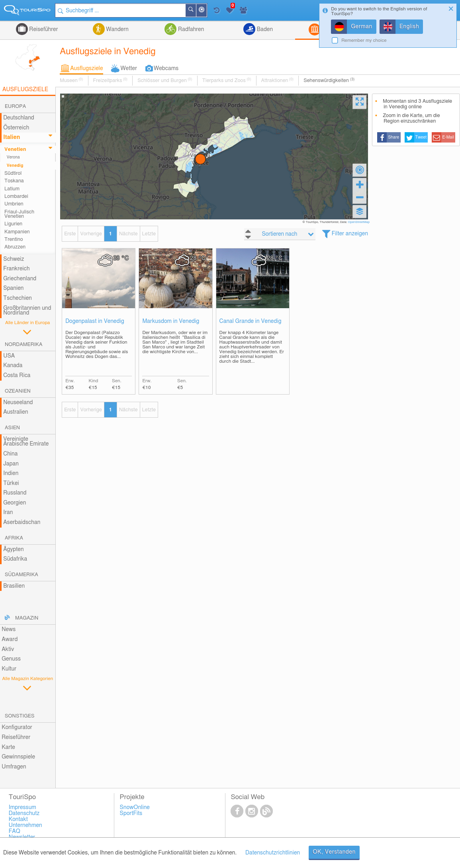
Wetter (129, 68)
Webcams (166, 68)
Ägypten (13, 549)
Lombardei (16, 196)
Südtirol (13, 173)
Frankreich (17, 269)
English (409, 27)
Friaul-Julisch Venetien (19, 214)
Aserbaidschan (22, 522)
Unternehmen (25, 825)
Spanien (13, 288)
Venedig (15, 166)
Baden (264, 29)
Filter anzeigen (350, 234)
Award (10, 639)
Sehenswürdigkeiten (329, 80)
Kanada (13, 366)
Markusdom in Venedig (171, 321)
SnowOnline (135, 807)
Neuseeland (18, 403)
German (362, 27)
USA (9, 356)
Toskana (14, 181)
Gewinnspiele (18, 757)
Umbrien (14, 204)
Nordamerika (24, 345)
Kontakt (18, 819)
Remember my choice (364, 40)
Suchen (196, 10)
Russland (15, 493)
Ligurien (13, 224)
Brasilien (14, 586)
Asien (12, 428)
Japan (11, 464)
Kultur (9, 669)
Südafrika (15, 559)
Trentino (14, 239)
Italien (12, 137)
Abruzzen (15, 247)
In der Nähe (207, 11)
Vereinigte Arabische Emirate (26, 442)
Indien (11, 473)
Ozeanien (18, 391)
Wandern (117, 29)
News (9, 629)
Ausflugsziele (86, 68)
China (10, 454)
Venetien (15, 150)
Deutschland (19, 118)
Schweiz (14, 259)
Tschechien (18, 298)
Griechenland (20, 279)
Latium (12, 189)
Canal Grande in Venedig (251, 321)
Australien (16, 412)
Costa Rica (17, 375)
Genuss (11, 659)
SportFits (131, 813)
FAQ (15, 831)
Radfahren (190, 29)
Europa (15, 107)
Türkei (11, 483)
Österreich (16, 128)
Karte (8, 747)
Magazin (27, 618)
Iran (8, 512)
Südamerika (22, 575)
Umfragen (14, 767)
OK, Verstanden (334, 852)
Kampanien (17, 232)
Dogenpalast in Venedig (95, 321)
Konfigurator (17, 727)
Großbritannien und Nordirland (27, 311)
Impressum (23, 807)
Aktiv (8, 649)
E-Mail (448, 137)
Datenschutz (24, 813)
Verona (13, 157)
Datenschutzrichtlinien (273, 853)
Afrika (14, 538)
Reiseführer (43, 29)
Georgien (15, 503)
